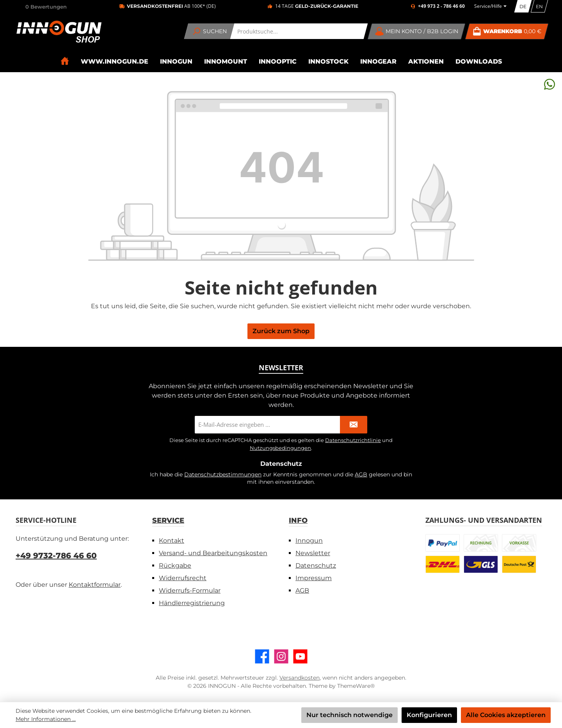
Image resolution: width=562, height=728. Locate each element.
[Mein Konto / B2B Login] (417, 31)
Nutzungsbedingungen (280, 448)
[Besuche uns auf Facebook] (262, 656)
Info (298, 520)
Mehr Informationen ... (46, 719)
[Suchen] (209, 31)
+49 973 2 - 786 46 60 (441, 6)
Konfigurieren (429, 715)
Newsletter (313, 553)
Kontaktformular (95, 585)
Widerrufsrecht (183, 578)
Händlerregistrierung (192, 603)
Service (168, 520)
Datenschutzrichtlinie (353, 440)
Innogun (309, 541)
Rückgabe (175, 566)
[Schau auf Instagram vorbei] (281, 656)
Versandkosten (300, 678)
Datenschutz (316, 566)
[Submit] (354, 425)
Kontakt (172, 541)
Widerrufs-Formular (190, 590)
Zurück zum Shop (281, 331)
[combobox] (299, 31)
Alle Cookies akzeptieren (506, 715)
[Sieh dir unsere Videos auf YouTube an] (300, 656)
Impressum (314, 578)
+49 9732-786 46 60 (56, 556)
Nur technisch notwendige (349, 715)
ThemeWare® (356, 686)
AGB (361, 474)
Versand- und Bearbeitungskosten (213, 553)
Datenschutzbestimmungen (223, 474)
